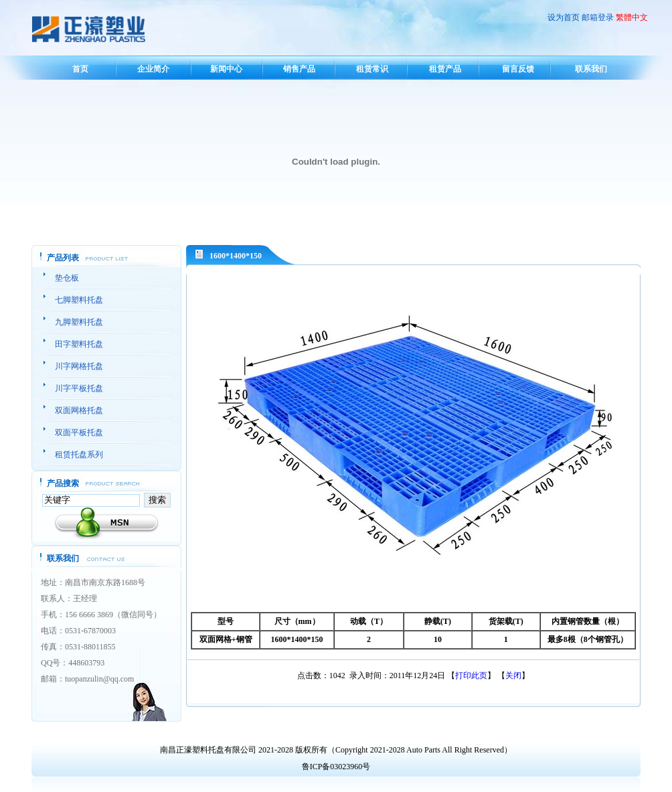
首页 (80, 69)
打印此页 (471, 676)
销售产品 (299, 69)
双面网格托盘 (79, 410)
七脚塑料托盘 (79, 300)
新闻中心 (226, 69)
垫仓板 (67, 278)
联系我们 (591, 69)
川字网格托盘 (79, 366)
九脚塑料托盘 (79, 322)
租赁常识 (372, 69)
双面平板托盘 (79, 432)
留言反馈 (518, 69)
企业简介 (153, 69)
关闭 (513, 676)
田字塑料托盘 (79, 344)
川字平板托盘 (79, 388)
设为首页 (564, 17)
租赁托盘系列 (79, 455)
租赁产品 (445, 69)
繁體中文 (632, 17)
